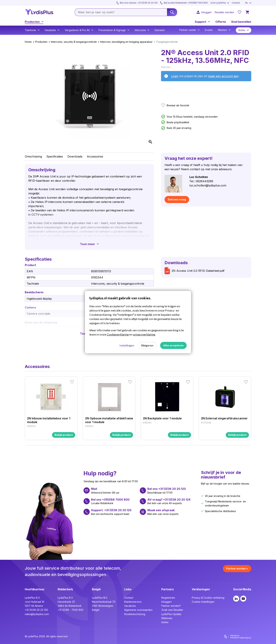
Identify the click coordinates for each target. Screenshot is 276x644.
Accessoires (95, 156)
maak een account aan (223, 76)
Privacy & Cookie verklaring (208, 598)
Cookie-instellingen (203, 602)
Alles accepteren (173, 345)
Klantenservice (133, 602)
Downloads (75, 156)
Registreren (168, 598)
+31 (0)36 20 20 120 (36, 610)
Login (175, 76)
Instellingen (127, 345)
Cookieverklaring (118, 334)
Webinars (167, 618)
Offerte (221, 22)
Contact (129, 598)
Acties (165, 622)
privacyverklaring (144, 334)
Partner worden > (237, 569)
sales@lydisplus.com (37, 614)
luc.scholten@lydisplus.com (208, 185)
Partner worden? (171, 606)
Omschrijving (33, 156)
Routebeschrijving (135, 614)
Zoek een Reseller (172, 610)
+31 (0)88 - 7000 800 (71, 610)
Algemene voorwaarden (138, 610)
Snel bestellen (241, 22)
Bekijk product (64, 435)
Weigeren (147, 345)
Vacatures (130, 606)
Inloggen (166, 602)
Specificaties (55, 156)
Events (209, 30)
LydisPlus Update (171, 614)
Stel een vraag (177, 199)
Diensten (160, 30)
